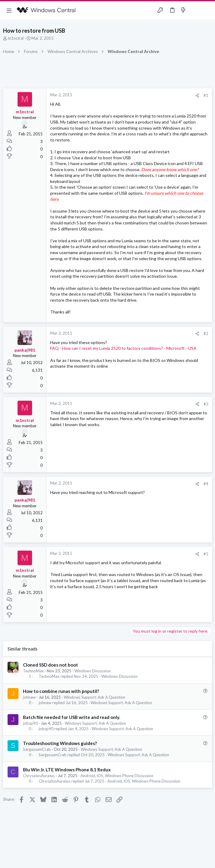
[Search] (207, 10)
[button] (9, 10)
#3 (206, 404)
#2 (206, 333)
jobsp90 (30, 723)
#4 (206, 484)
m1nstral (16, 38)
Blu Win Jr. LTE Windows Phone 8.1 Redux (67, 770)
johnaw (29, 697)
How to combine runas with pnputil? (61, 691)
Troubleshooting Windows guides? (60, 743)
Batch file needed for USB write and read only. (72, 717)
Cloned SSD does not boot (50, 665)
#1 (206, 95)
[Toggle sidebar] (195, 10)
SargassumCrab (37, 749)
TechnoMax (33, 671)
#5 (206, 554)
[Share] (197, 96)
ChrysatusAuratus (39, 776)
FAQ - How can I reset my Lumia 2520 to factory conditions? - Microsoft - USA (123, 348)
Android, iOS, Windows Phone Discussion (117, 776)
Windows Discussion (93, 671)
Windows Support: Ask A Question (94, 697)
